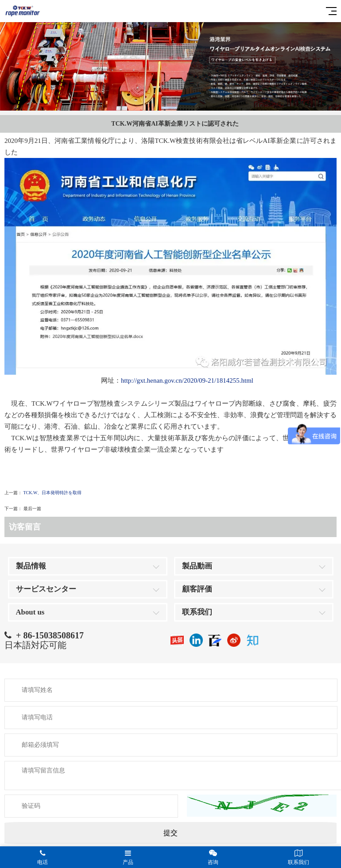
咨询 (213, 857)
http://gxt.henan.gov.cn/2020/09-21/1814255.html (187, 380)
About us (30, 612)
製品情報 (31, 566)
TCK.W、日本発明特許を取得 (53, 493)
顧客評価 (197, 589)
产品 (128, 857)
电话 (43, 857)
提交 (170, 833)
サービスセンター (46, 589)
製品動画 (197, 566)
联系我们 (197, 612)
